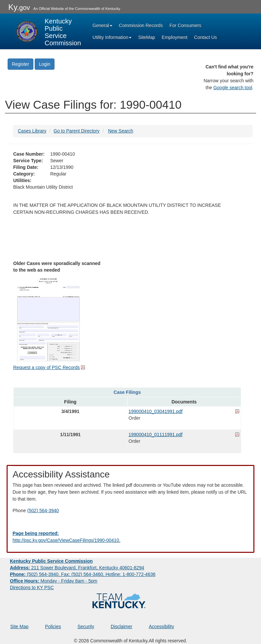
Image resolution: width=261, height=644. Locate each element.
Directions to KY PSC (32, 587)
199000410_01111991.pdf (156, 435)
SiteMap (147, 37)
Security (86, 626)
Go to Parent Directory (76, 131)
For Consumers (185, 25)
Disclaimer (121, 626)
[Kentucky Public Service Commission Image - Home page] (48, 31)
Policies (53, 626)
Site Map (19, 626)
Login (45, 64)
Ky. (19, 7)
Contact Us (205, 37)
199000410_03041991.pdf (156, 411)
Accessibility (161, 626)
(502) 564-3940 (43, 511)
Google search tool (233, 88)
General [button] (102, 25)
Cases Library (32, 131)
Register (20, 64)
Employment (175, 37)
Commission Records (141, 25)
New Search (121, 131)
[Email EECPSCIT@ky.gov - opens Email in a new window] (130, 537)
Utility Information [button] (112, 37)
